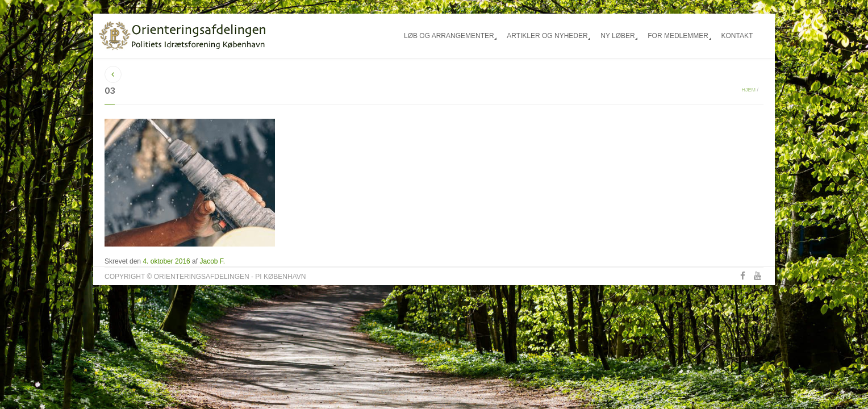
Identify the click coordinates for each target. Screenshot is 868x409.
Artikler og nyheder (547, 36)
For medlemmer (678, 36)
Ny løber (617, 36)
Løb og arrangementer (449, 36)
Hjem (748, 90)
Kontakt (737, 36)
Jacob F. (212, 261)
